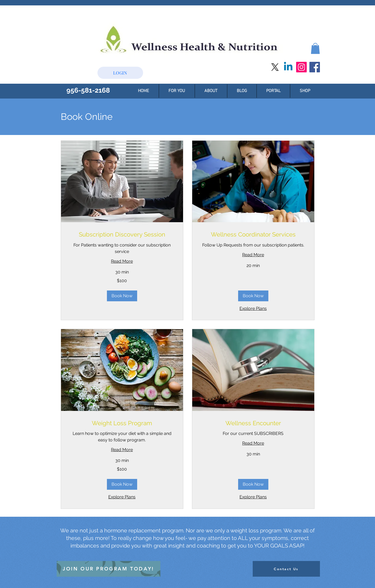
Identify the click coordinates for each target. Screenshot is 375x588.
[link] (122, 234)
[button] (315, 48)
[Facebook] (315, 67)
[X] (275, 67)
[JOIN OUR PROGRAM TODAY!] (109, 569)
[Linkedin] (288, 67)
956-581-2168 (88, 90)
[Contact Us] (286, 569)
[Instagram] (301, 67)
